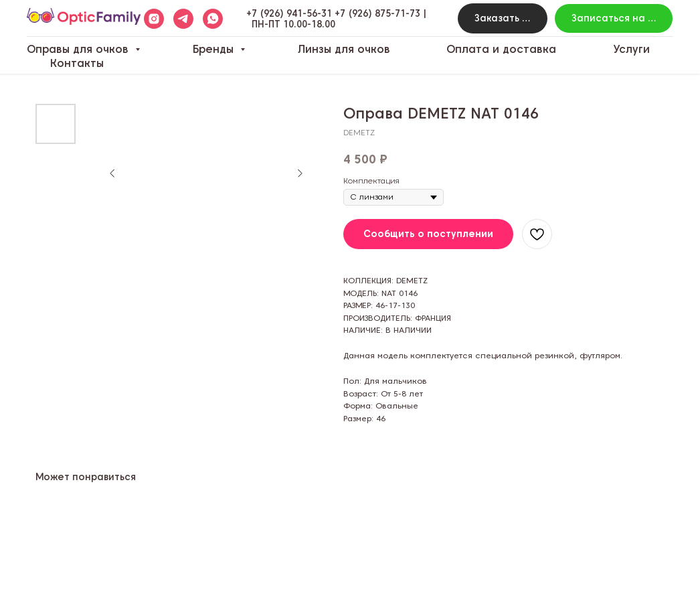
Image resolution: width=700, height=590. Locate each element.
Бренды (215, 49)
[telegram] (183, 19)
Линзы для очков (344, 49)
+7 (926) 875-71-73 (377, 13)
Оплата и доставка (501, 49)
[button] (502, 18)
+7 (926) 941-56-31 (289, 13)
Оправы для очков (79, 49)
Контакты (77, 63)
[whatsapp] (213, 19)
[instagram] (154, 19)
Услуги (631, 49)
